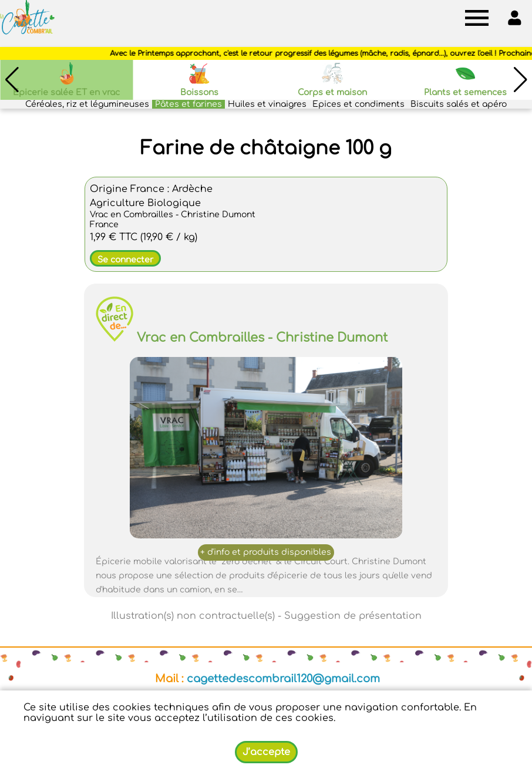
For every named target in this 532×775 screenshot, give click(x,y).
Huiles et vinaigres (267, 104)
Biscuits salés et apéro (459, 104)
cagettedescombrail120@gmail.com (283, 679)
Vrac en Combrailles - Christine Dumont (262, 338)
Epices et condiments (358, 104)
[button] (520, 80)
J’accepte (266, 752)
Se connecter (125, 260)
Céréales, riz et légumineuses (87, 104)
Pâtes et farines (188, 104)
